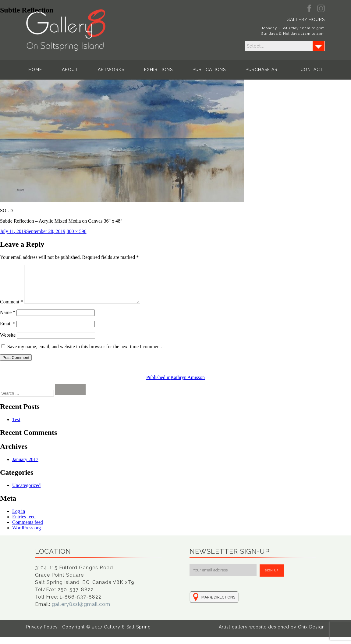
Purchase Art (263, 70)
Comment (11, 309)
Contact (312, 70)
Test (16, 427)
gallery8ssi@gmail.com (81, 612)
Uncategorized (26, 493)
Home (35, 70)
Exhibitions (158, 70)
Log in (19, 519)
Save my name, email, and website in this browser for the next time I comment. (85, 354)
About (70, 70)
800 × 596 (77, 231)
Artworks (111, 70)
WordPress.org (27, 535)
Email (8, 331)
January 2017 (25, 467)
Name (8, 320)
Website (8, 342)
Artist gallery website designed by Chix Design (272, 634)
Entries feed (24, 524)
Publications (209, 70)
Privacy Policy (42, 634)
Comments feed (28, 530)
